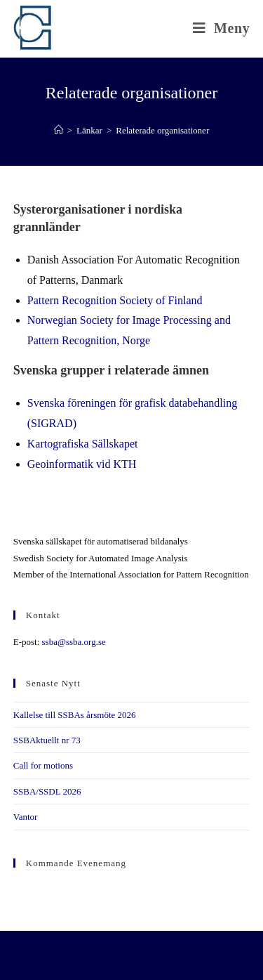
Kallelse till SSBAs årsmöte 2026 (75, 715)
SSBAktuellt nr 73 (47, 740)
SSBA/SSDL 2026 (47, 791)
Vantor (26, 817)
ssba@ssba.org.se (74, 642)
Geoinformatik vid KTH (82, 464)
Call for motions (43, 765)
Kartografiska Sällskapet (83, 444)
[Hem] (59, 130)
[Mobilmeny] (222, 28)
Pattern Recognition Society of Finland (115, 300)
